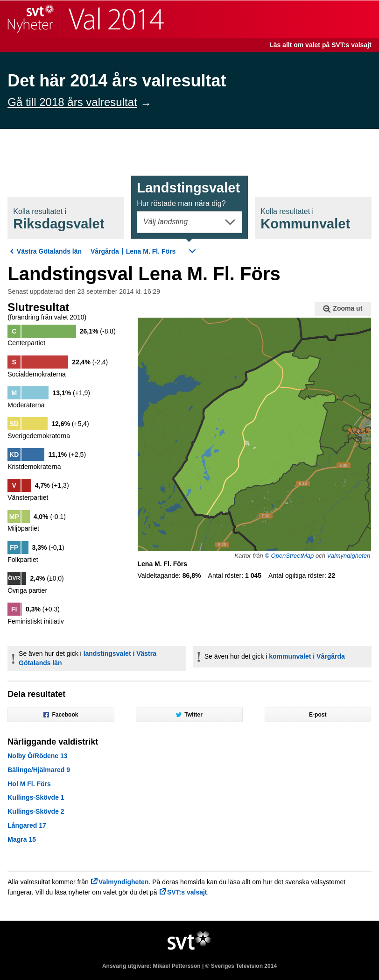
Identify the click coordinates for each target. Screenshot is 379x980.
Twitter (189, 715)
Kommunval (305, 219)
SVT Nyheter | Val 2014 (86, 19)
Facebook (61, 715)
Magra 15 (22, 839)
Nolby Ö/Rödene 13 (37, 756)
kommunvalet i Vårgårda (307, 656)
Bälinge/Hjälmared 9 (39, 770)
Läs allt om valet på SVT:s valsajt (320, 45)
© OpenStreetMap (289, 556)
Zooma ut (343, 309)
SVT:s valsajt (187, 892)
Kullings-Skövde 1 (36, 797)
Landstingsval (188, 194)
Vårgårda (105, 251)
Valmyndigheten (348, 556)
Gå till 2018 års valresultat (72, 102)
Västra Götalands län (49, 251)
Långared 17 (27, 825)
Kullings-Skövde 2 (36, 811)
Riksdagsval (59, 219)
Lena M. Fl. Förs (151, 251)
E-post (318, 715)
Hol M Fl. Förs (29, 784)
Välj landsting (165, 222)
